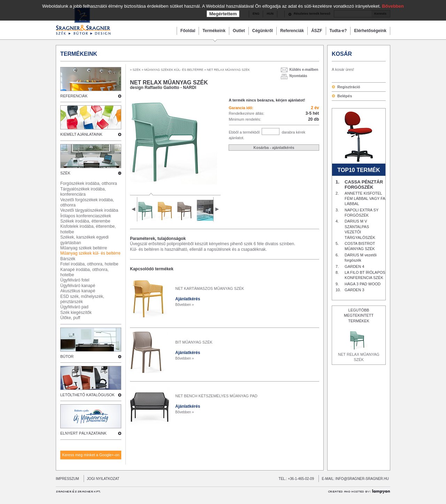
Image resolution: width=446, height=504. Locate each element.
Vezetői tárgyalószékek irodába (89, 210)
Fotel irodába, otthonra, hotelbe (89, 264)
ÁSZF (317, 31)
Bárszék (68, 259)
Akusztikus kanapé (78, 291)
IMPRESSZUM (67, 479)
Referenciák (292, 31)
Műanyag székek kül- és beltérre (90, 253)
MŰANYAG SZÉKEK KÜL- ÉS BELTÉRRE (174, 70)
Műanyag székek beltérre (84, 248)
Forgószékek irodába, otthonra (89, 183)
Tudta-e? (338, 31)
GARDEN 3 (354, 290)
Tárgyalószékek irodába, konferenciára (83, 192)
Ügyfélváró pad (74, 307)
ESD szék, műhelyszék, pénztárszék (82, 299)
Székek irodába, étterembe (85, 221)
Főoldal (188, 31)
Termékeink (214, 31)
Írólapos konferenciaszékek (86, 216)
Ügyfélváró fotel (75, 280)
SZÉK (137, 70)
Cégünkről (263, 31)
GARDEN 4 (354, 266)
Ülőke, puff (70, 318)
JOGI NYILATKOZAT (102, 479)
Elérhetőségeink (370, 31)
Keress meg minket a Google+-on (91, 455)
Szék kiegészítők (76, 313)
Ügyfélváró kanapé (78, 286)
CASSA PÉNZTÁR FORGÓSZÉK (364, 185)
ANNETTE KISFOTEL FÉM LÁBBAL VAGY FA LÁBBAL (365, 199)
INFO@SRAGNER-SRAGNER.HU (362, 479)
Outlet (239, 31)
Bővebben (393, 6)
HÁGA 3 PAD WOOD (363, 284)
